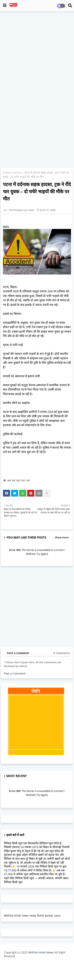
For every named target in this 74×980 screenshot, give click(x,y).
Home (7, 173)
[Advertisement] (37, 52)
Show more (62, 537)
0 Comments (62, 653)
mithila (17, 173)
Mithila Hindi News (41, 952)
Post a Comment (15, 673)
